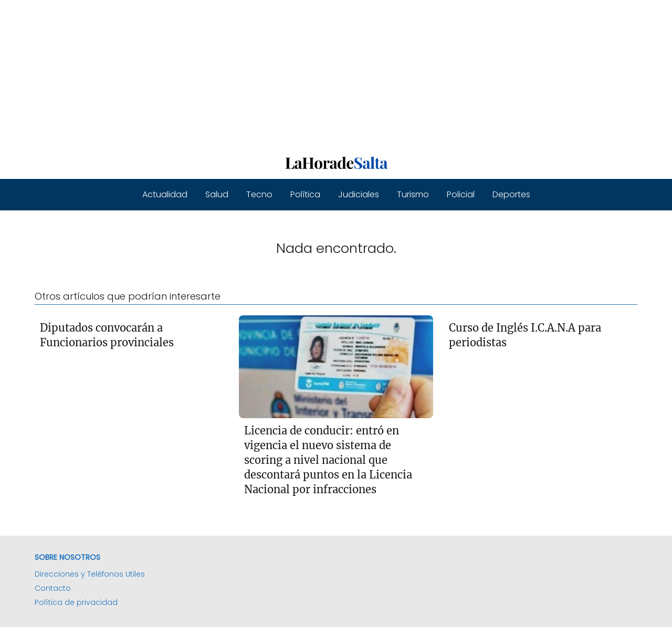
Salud (217, 194)
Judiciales (359, 194)
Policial (461, 194)
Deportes (511, 194)
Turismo (413, 194)
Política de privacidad (76, 602)
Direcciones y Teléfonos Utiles (90, 574)
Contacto (53, 588)
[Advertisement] (315, 73)
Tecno (259, 194)
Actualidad (165, 194)
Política (305, 194)
